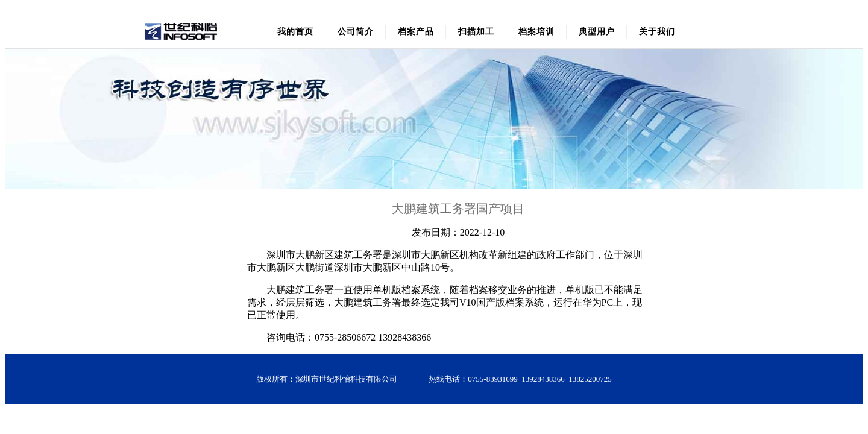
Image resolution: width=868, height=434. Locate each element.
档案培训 (536, 32)
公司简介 (356, 32)
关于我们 (657, 32)
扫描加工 (476, 32)
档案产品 (416, 32)
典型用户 (597, 32)
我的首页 (295, 32)
